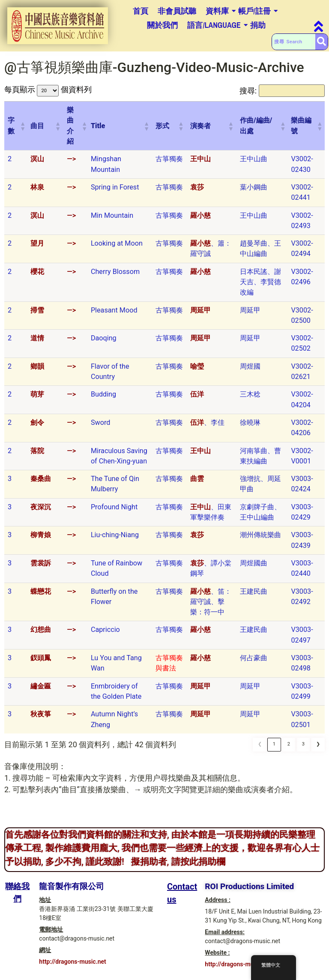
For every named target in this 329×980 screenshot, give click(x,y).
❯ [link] (318, 749)
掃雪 (37, 314)
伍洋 (197, 399)
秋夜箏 (41, 718)
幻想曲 (41, 634)
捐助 (258, 25)
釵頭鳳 (41, 662)
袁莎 (197, 191)
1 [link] (274, 749)
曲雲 (197, 483)
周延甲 (200, 314)
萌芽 (37, 399)
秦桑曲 (41, 483)
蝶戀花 (41, 596)
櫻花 (37, 276)
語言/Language (214, 25)
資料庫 (217, 11)
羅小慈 (200, 220)
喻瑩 (197, 371)
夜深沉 (41, 511)
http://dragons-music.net (72, 966)
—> (71, 164)
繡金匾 (41, 690)
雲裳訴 (41, 567)
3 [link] (303, 749)
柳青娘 (41, 540)
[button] (22, 130)
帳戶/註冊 (254, 11)
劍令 (37, 427)
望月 (37, 248)
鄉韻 (37, 371)
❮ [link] (260, 749)
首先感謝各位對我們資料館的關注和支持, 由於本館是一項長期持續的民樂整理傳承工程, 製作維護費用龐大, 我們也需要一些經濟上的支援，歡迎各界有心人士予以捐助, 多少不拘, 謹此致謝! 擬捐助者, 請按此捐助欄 (162, 852)
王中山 (200, 164)
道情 (37, 342)
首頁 (141, 11)
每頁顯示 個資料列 (51, 93)
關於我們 (162, 25)
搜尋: (211, 93)
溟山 (37, 164)
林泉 (37, 191)
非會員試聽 (177, 11)
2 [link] (289, 749)
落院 (37, 455)
